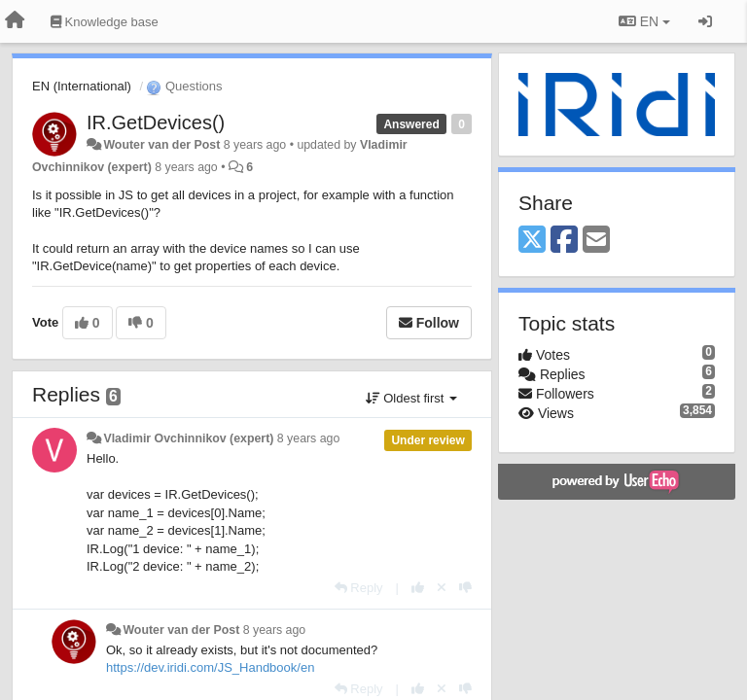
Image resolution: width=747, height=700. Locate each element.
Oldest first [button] (411, 398)
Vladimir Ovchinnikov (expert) (188, 438)
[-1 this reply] (465, 588)
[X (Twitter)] (532, 241)
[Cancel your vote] (442, 588)
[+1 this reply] (418, 588)
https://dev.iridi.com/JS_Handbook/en (210, 667)
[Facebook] (564, 241)
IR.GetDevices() (156, 122)
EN (644, 21)
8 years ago (309, 438)
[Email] (596, 241)
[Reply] (359, 588)
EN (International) (82, 86)
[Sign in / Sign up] (705, 21)
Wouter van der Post (161, 145)
